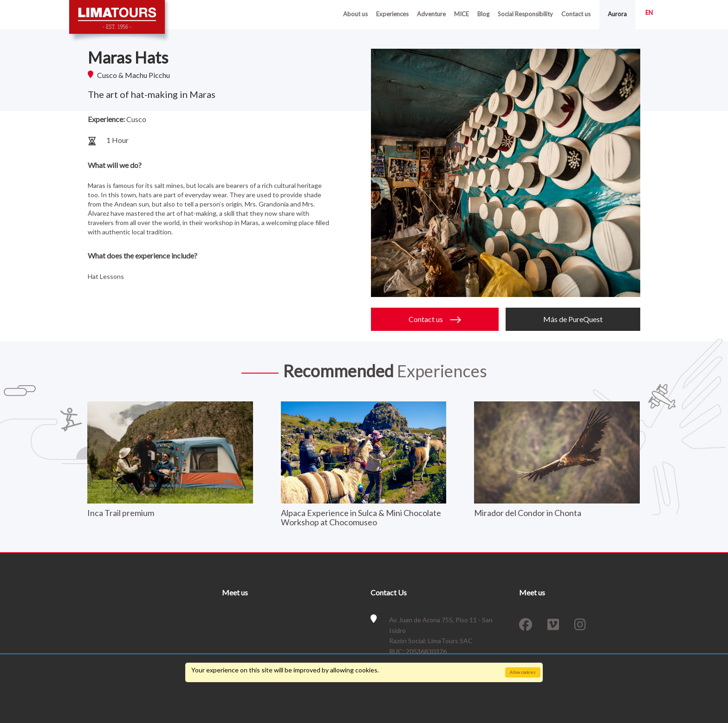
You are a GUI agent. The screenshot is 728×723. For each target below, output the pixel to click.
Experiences (392, 14)
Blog (483, 14)
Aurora (617, 14)
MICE (461, 14)
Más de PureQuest (573, 319)
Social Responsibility (525, 14)
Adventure (431, 14)
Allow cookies (523, 672)
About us (355, 14)
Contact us (576, 14)
